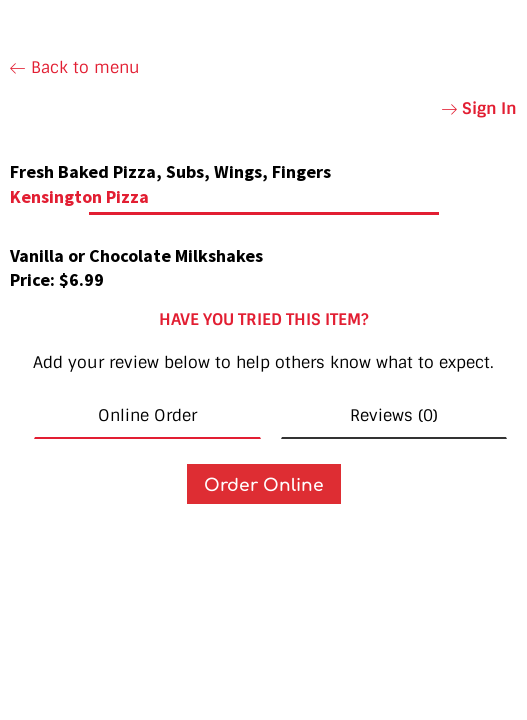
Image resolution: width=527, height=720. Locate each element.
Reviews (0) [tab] (394, 415)
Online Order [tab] (147, 415)
